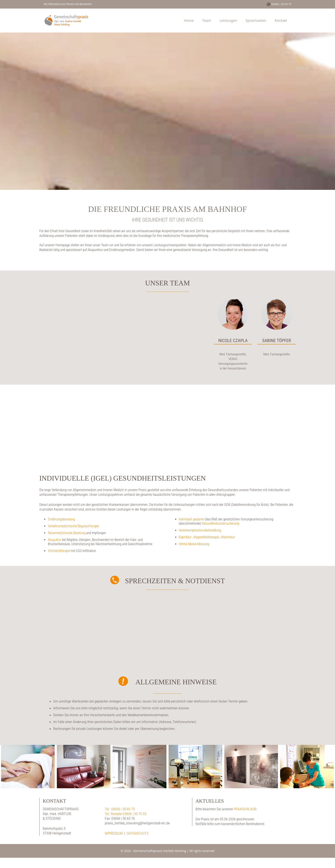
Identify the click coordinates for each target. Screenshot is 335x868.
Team (207, 21)
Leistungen (228, 21)
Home (189, 21)
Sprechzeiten (256, 21)
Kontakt (281, 21)
